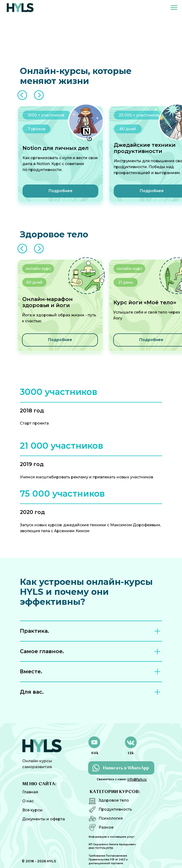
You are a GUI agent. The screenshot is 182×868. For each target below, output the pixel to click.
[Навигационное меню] (174, 8)
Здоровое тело (114, 800)
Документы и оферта (44, 819)
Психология (111, 818)
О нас (28, 801)
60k (95, 753)
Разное (106, 827)
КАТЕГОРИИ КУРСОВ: (115, 792)
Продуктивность (115, 809)
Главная (30, 792)
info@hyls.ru (137, 779)
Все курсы (32, 810)
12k (131, 753)
